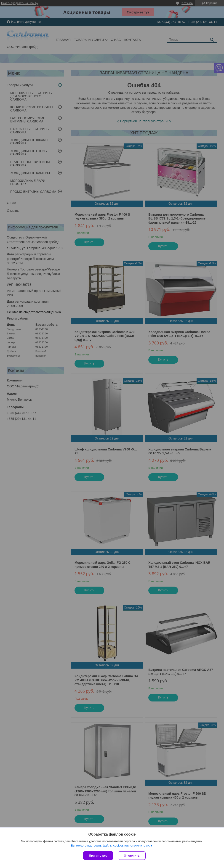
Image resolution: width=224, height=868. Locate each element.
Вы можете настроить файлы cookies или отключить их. (110, 846)
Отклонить (132, 856)
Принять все (98, 856)
